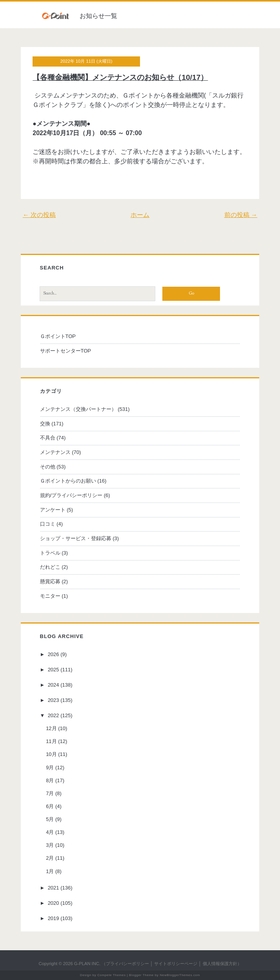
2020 (54, 903)
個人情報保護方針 (220, 964)
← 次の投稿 (39, 215)
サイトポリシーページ (176, 964)
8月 (50, 780)
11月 (51, 741)
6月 (50, 806)
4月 (50, 832)
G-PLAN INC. (87, 964)
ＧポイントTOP (58, 336)
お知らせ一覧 (98, 16)
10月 (51, 754)
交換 (45, 424)
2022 (54, 715)
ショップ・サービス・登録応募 (76, 538)
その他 (48, 467)
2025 (54, 670)
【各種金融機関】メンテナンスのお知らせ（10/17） (120, 77)
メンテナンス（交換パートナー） (78, 409)
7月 (50, 793)
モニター (50, 596)
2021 (54, 888)
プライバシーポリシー (127, 964)
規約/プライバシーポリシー (71, 495)
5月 (50, 819)
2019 (54, 918)
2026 (54, 654)
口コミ (48, 524)
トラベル (50, 553)
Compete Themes (111, 975)
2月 (50, 858)
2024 (54, 685)
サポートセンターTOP (66, 351)
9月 (50, 768)
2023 (54, 700)
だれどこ (50, 567)
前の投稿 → (241, 215)
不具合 (48, 438)
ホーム (140, 215)
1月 (50, 871)
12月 (51, 728)
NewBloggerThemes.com (180, 975)
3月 (50, 845)
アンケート (53, 510)
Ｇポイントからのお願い (68, 481)
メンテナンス (55, 452)
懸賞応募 (50, 581)
